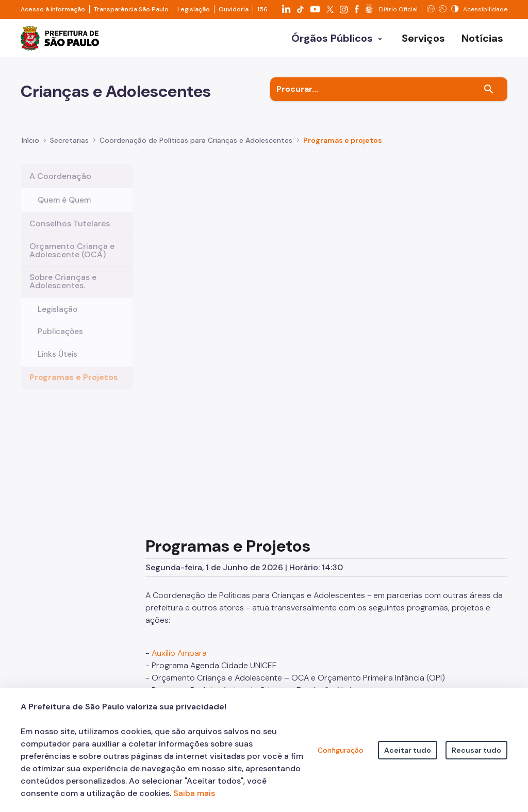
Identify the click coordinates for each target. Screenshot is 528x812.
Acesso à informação (53, 9)
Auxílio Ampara (179, 358)
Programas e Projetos (74, 384)
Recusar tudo (476, 750)
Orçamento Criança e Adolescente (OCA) (72, 258)
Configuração (341, 750)
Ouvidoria (234, 9)
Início (30, 148)
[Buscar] (489, 97)
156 (262, 9)
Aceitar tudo (408, 750)
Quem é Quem (64, 207)
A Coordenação (60, 183)
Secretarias (69, 148)
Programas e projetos (343, 148)
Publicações (60, 339)
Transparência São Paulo (131, 9)
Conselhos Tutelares (70, 231)
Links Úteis (57, 361)
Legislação (194, 9)
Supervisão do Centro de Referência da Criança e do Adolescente (277, 444)
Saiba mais (194, 793)
